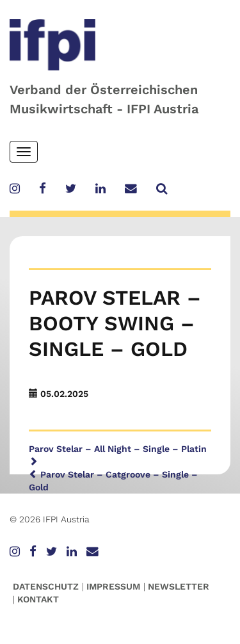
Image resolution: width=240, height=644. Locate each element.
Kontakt (38, 599)
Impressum (113, 586)
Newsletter (179, 586)
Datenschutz (46, 586)
